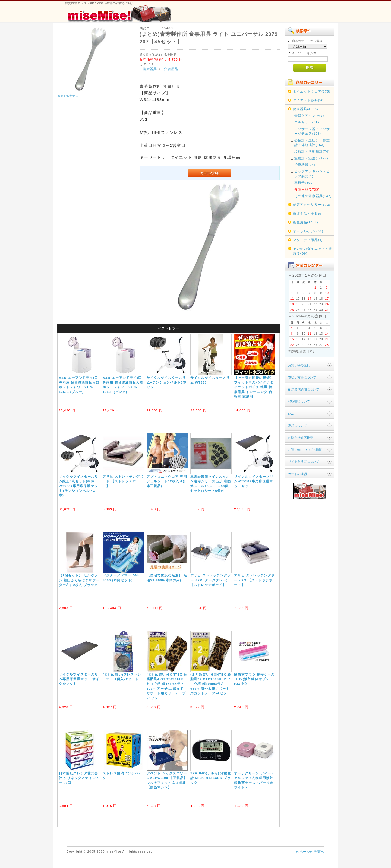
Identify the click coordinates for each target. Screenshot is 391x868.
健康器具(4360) (306, 109)
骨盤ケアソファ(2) (309, 115)
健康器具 (150, 69)
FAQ (291, 414)
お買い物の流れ (299, 365)
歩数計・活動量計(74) (312, 151)
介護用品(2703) (307, 189)
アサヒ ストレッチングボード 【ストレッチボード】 (123, 481)
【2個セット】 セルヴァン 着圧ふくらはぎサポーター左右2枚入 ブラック (79, 580)
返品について (297, 425)
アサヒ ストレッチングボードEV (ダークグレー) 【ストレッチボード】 (211, 580)
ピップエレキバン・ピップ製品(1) (312, 173)
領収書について (299, 401)
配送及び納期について (304, 389)
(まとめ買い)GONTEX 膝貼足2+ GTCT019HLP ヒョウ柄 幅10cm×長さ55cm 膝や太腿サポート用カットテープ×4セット (211, 684)
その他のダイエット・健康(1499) (313, 251)
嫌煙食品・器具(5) (308, 213)
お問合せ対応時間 (300, 438)
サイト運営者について (304, 462)
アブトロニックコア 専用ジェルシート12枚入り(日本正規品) (167, 481)
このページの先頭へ (308, 852)
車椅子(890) (304, 183)
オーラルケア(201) (308, 231)
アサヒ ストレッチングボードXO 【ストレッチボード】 (254, 580)
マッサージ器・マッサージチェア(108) (312, 131)
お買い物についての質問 (305, 450)
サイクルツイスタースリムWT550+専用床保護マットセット (254, 481)
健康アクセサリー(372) (312, 205)
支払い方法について (302, 377)
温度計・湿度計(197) (311, 158)
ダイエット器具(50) (309, 100)
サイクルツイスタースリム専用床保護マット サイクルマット (79, 679)
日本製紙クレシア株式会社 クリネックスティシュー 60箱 (79, 778)
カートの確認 (297, 474)
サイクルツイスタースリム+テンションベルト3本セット (167, 382)
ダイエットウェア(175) (312, 91)
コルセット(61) (307, 122)
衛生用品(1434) (306, 222)
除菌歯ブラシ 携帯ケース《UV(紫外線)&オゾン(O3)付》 (254, 679)
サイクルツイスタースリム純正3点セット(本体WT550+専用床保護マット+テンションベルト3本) (79, 486)
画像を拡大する (68, 96)
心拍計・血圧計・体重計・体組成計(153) (312, 142)
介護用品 (171, 69)
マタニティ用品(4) (308, 240)
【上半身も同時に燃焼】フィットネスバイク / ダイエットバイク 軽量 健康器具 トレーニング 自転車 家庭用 (254, 387)
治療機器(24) (305, 165)
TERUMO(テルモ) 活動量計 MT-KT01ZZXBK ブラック (211, 778)
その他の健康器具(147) (313, 196)
